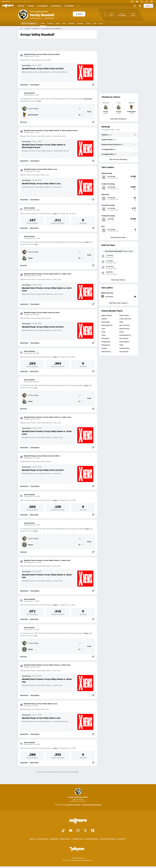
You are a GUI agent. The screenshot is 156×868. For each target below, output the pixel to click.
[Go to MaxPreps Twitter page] (85, 831)
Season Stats (34, 228)
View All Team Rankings (119, 159)
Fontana (104, 348)
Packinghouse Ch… (126, 335)
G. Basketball (56, 6)
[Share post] (93, 85)
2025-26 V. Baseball (30, 23)
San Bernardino (124, 348)
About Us (33, 839)
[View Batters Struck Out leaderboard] (127, 297)
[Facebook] (152, 2)
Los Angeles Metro (108, 149)
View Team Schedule (119, 119)
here (131, 251)
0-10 (39, 101)
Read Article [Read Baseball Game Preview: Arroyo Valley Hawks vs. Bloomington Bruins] (24, 161)
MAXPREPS (6, 1)
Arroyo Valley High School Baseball (51, 29)
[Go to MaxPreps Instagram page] (78, 831)
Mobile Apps (43, 839)
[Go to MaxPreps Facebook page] (93, 831)
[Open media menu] (140, 6)
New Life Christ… (125, 325)
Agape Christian (107, 315)
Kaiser (55, 500)
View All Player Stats (119, 237)
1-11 (36, 388)
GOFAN (15, 1)
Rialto (121, 345)
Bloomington (88, 99)
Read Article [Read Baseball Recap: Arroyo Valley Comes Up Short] (24, 85)
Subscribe (54, 839)
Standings (72, 23)
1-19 (36, 244)
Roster (58, 23)
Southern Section (107, 140)
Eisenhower (105, 338)
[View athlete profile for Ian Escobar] (119, 173)
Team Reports (26, 65)
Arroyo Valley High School (78, 793)
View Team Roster (119, 280)
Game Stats (24, 228)
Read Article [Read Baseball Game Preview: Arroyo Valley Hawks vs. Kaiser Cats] (24, 591)
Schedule (50, 23)
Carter (55, 214)
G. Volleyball (69, 6)
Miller (121, 322)
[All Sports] (78, 6)
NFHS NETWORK (25, 1)
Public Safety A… (125, 342)
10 (79, 115)
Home (43, 23)
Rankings (80, 23)
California (105, 135)
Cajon (103, 328)
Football (31, 6)
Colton (55, 748)
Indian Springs (124, 315)
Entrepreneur (106, 342)
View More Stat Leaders (119, 303)
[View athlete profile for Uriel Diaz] (119, 216)
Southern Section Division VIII (111, 144)
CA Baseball (35, 29)
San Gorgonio (124, 351)
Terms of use (77, 839)
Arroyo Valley (30, 109)
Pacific (122, 332)
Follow (79, 14)
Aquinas (104, 319)
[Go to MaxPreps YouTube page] (71, 831)
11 (79, 401)
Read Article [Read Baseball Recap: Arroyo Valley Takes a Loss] (24, 199)
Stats (64, 23)
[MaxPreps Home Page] (21, 29)
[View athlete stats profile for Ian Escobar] (110, 297)
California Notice (91, 839)
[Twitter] (147, 2)
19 (79, 258)
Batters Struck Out (107, 293)
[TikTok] (132, 2)
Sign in (148, 6)
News (95, 23)
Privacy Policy (65, 839)
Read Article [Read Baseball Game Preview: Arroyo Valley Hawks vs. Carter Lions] (24, 304)
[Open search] (135, 6)
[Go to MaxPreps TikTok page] (63, 831)
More (101, 23)
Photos (88, 23)
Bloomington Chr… (108, 325)
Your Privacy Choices (108, 839)
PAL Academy (124, 338)
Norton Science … (125, 328)
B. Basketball (42, 6)
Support (122, 839)
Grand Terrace (106, 351)
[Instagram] (142, 2)
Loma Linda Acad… (126, 319)
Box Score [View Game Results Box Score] (24, 122)
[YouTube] (137, 2)
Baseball (21, 6)
